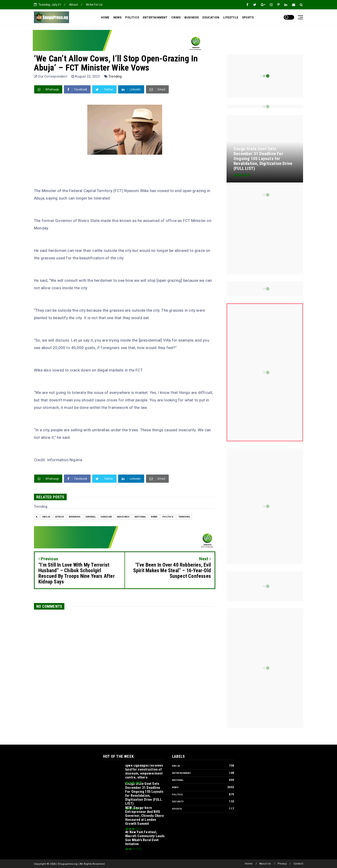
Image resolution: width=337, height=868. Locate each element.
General (91, 517)
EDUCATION (211, 18)
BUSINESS (192, 18)
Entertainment (182, 773)
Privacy (282, 864)
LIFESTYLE (231, 18)
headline (106, 517)
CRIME (176, 18)
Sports (177, 809)
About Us (265, 864)
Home (249, 864)
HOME (105, 18)
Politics (168, 517)
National (140, 517)
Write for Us (94, 5)
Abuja (46, 517)
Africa (60, 517)
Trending (115, 76)
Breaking (75, 517)
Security (178, 802)
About (74, 5)
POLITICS (132, 18)
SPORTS (248, 18)
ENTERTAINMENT (155, 18)
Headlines (123, 517)
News (154, 517)
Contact (298, 864)
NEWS (117, 18)
